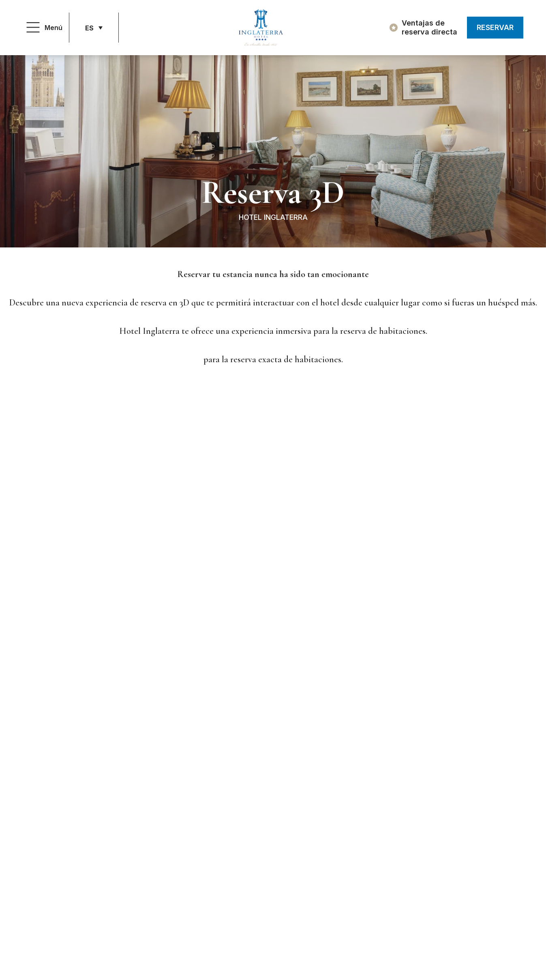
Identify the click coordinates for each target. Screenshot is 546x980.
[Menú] (33, 28)
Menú (54, 28)
